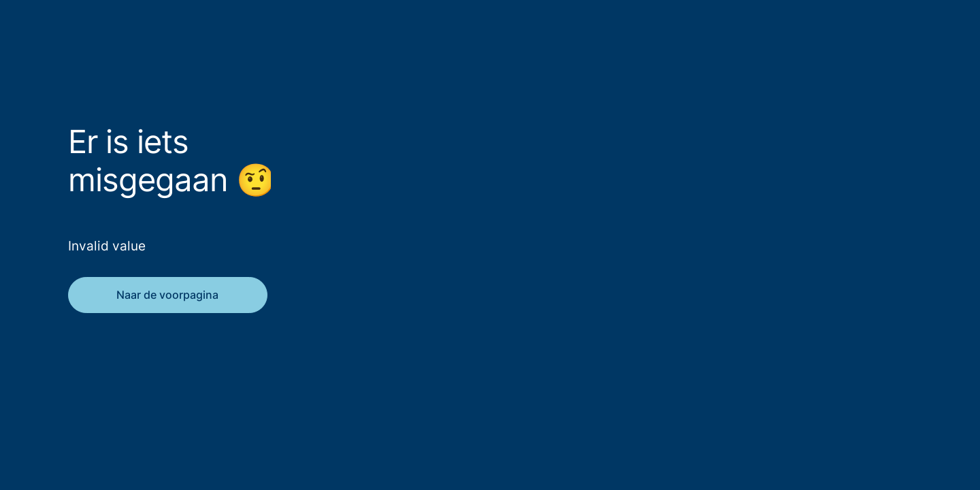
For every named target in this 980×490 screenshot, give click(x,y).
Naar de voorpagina (167, 295)
